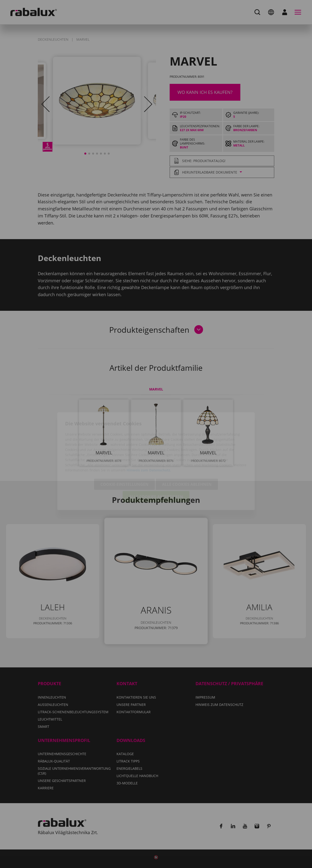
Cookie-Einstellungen (124, 457)
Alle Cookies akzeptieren (156, 469)
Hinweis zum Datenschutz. (149, 443)
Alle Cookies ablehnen (187, 457)
